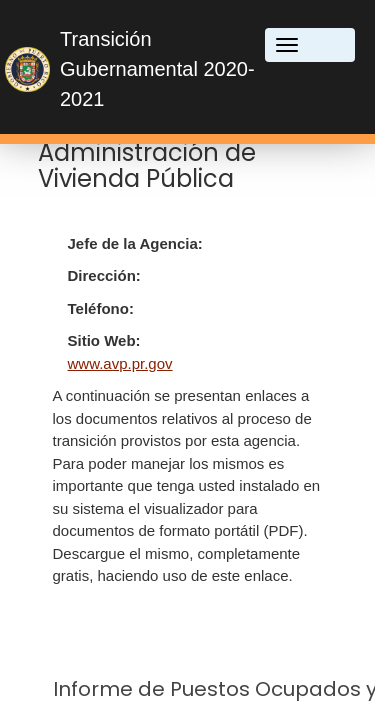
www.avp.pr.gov (120, 363)
